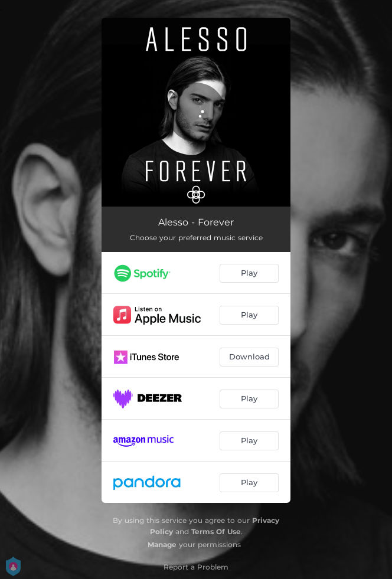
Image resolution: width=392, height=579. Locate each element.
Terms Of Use (216, 531)
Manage (162, 544)
